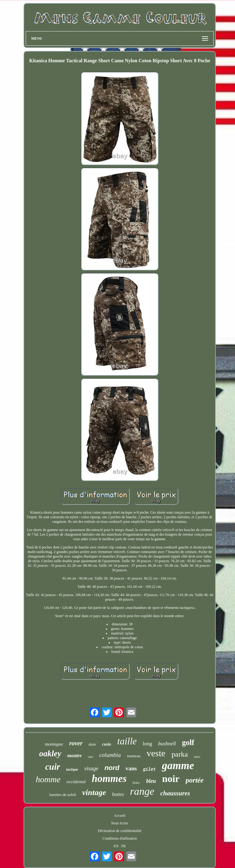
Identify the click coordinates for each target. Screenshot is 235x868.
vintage (94, 792)
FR (123, 846)
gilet (149, 769)
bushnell (167, 744)
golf (188, 742)
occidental (76, 782)
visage (91, 769)
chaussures (175, 793)
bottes (118, 794)
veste (156, 753)
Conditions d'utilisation (120, 838)
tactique (72, 769)
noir (171, 779)
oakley (50, 754)
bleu (151, 781)
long (147, 744)
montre (75, 756)
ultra (197, 757)
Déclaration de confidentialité (120, 831)
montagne (54, 744)
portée (195, 780)
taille (127, 741)
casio (107, 744)
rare (90, 757)
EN (116, 846)
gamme (178, 766)
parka (180, 754)
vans (131, 768)
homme (48, 779)
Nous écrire (120, 823)
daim (92, 744)
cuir (53, 767)
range (142, 791)
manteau (134, 756)
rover (76, 743)
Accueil (119, 816)
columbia (110, 755)
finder (136, 783)
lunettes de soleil (63, 795)
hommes (109, 779)
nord (112, 768)
